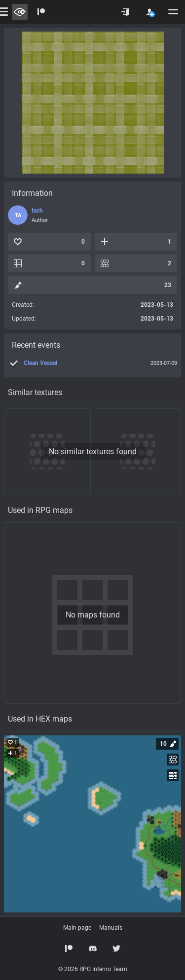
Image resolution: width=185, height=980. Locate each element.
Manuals (111, 928)
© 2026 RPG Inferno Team (93, 969)
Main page (77, 928)
